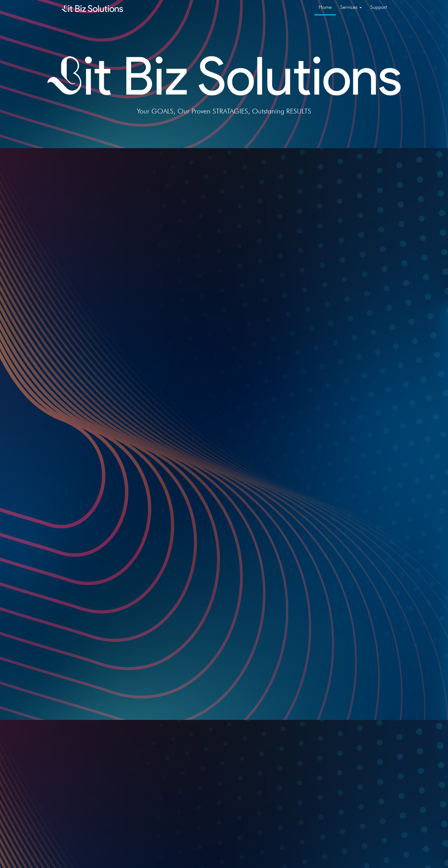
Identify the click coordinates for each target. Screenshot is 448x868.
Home (325, 7)
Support (379, 7)
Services (351, 7)
